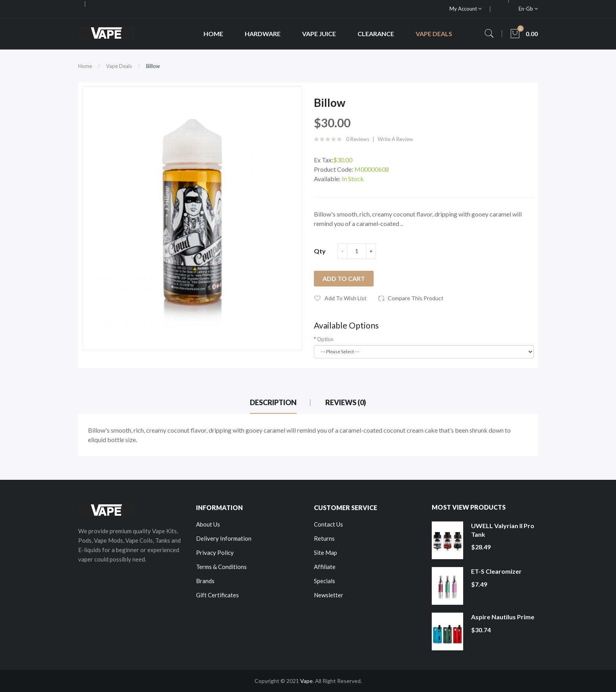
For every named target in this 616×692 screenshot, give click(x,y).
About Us (208, 524)
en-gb (528, 9)
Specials (324, 581)
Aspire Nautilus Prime (503, 617)
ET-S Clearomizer (496, 571)
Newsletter (329, 595)
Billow (153, 66)
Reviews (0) (346, 402)
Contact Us (328, 524)
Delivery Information (224, 538)
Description (273, 402)
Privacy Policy (215, 552)
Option (325, 339)
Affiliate (325, 567)
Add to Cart (344, 278)
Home (85, 66)
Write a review (395, 139)
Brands (205, 581)
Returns (324, 538)
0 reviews (358, 139)
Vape (306, 681)
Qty (320, 251)
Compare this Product (416, 298)
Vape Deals (119, 66)
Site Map (325, 552)
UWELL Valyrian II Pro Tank (503, 530)
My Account (466, 9)
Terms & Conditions (221, 567)
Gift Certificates (217, 595)
